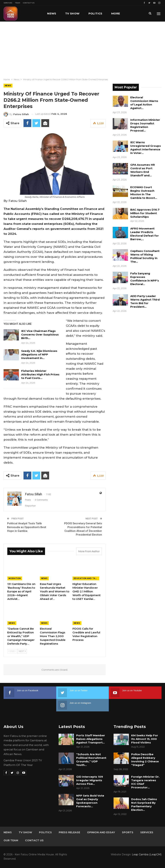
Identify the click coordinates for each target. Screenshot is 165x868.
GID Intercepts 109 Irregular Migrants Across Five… (90, 780)
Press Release (69, 832)
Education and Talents (86, 578)
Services (8, 3)
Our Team (11, 840)
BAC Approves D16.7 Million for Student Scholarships (145, 213)
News (52, 13)
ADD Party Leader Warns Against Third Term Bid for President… (145, 301)
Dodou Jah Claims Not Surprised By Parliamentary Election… (144, 804)
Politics (95, 13)
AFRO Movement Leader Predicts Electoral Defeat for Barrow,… (145, 234)
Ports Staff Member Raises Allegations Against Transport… (91, 739)
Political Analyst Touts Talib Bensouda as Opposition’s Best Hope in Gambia (27, 527)
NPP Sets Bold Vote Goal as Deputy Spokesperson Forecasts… (90, 801)
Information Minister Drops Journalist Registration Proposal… (145, 125)
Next (22, 651)
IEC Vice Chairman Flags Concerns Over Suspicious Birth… (40, 334)
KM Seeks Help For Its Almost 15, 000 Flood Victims (145, 739)
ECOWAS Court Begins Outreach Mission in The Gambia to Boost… (144, 193)
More (116, 13)
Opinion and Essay (101, 832)
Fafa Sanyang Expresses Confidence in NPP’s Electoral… (145, 279)
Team (18, 3)
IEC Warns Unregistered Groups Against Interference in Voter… (146, 148)
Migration (15, 578)
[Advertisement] (82, 48)
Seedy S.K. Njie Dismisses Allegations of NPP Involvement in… (39, 354)
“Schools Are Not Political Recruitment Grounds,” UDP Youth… (91, 760)
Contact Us (29, 3)
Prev (12, 651)
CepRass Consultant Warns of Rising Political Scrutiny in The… (145, 256)
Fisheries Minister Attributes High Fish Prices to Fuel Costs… (40, 374)
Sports (128, 832)
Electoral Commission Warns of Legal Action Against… (144, 103)
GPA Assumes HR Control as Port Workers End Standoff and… (143, 170)
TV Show (72, 13)
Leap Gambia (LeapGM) (147, 854)
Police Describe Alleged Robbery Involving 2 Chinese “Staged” (145, 760)
